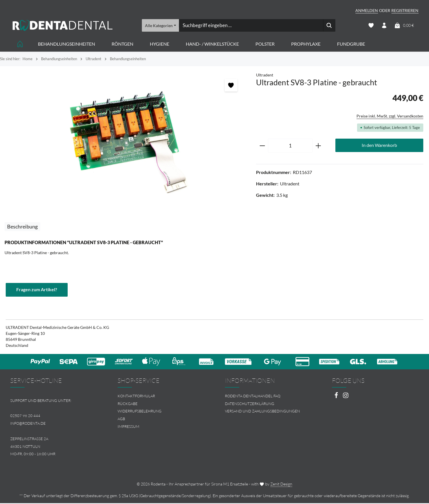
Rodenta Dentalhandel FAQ (253, 396)
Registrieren (405, 10)
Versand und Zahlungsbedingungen (262, 412)
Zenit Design (281, 485)
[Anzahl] (290, 146)
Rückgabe (128, 404)
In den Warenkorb (379, 146)
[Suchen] (329, 26)
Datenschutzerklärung (250, 404)
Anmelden (367, 10)
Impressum (128, 427)
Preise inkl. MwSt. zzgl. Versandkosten (390, 117)
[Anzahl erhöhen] (318, 146)
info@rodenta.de (28, 424)
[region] (125, 140)
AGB (121, 420)
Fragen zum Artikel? (37, 290)
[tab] (22, 227)
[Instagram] (346, 397)
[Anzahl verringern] (262, 146)
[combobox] (251, 26)
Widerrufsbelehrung (140, 412)
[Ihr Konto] (384, 26)
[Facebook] (337, 397)
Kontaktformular (136, 396)
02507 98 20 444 (25, 416)
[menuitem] (161, 397)
